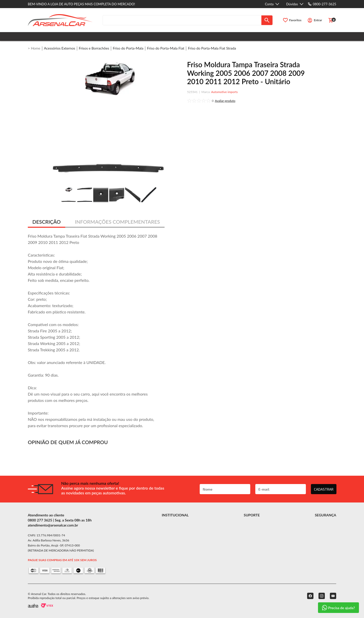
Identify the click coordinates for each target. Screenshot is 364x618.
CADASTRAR (324, 489)
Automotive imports (224, 92)
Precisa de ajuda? (338, 608)
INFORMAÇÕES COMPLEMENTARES (117, 222)
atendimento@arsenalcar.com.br (53, 525)
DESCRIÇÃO (47, 222)
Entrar (318, 20)
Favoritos (295, 20)
